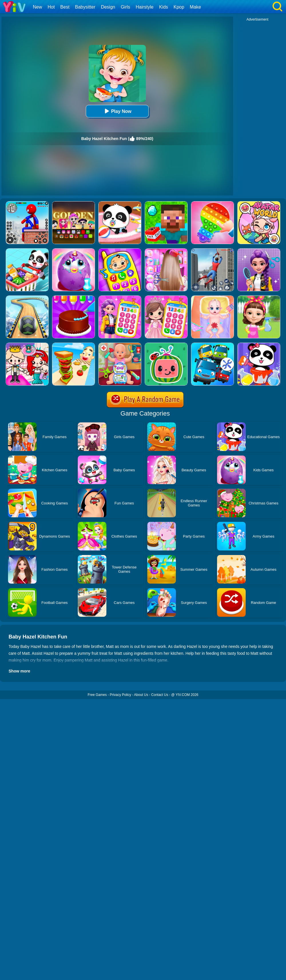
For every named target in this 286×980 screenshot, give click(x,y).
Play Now (117, 111)
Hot (51, 7)
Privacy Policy (121, 695)
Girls (125, 7)
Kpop (179, 7)
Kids (163, 7)
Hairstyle (145, 7)
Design (108, 7)
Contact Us (160, 695)
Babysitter (85, 7)
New (37, 7)
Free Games (97, 695)
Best (65, 7)
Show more (19, 671)
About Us (141, 695)
